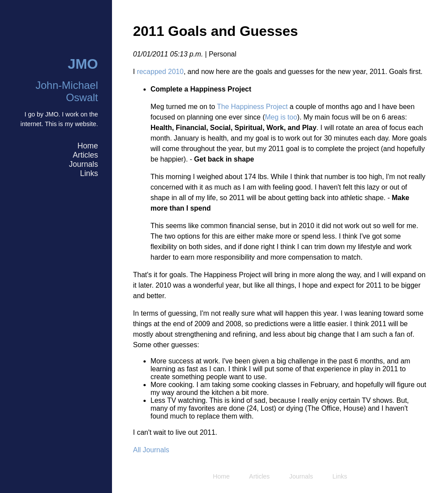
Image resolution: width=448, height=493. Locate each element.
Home (88, 146)
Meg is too (281, 117)
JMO (83, 64)
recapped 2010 (160, 72)
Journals (83, 164)
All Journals (151, 450)
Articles (85, 155)
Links (89, 173)
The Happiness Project (252, 107)
